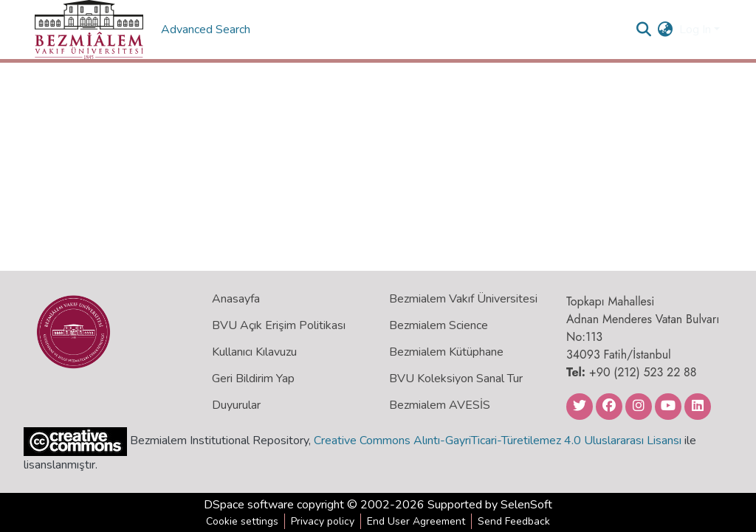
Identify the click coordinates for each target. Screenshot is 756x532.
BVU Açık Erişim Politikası (279, 325)
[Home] (89, 30)
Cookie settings (242, 521)
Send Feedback (514, 521)
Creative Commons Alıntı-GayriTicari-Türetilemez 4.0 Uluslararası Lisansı (498, 441)
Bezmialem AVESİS (440, 405)
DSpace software (249, 505)
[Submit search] (644, 30)
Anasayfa (236, 299)
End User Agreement (416, 521)
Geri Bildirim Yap (253, 379)
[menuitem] (666, 30)
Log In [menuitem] (695, 30)
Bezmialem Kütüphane (446, 352)
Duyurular (236, 405)
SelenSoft (526, 505)
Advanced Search (207, 30)
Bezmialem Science (439, 325)
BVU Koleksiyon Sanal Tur (456, 379)
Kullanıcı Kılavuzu (254, 352)
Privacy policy (323, 521)
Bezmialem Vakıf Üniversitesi (463, 299)
